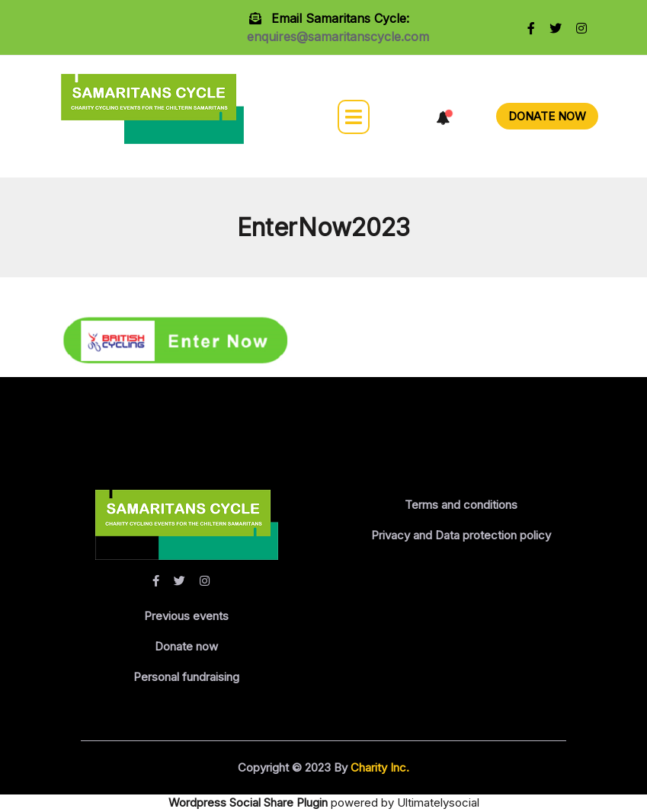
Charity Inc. (378, 767)
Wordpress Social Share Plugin (250, 802)
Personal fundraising (186, 677)
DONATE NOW (547, 116)
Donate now (186, 646)
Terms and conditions (461, 505)
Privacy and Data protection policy (461, 535)
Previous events (186, 616)
